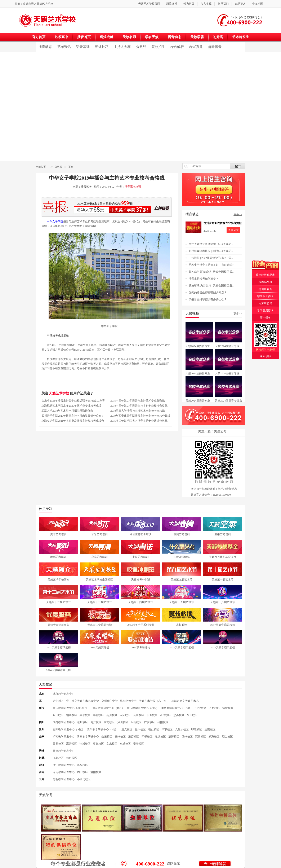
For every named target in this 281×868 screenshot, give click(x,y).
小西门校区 (84, 779)
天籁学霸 (197, 37)
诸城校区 (85, 744)
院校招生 (158, 47)
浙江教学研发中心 (64, 765)
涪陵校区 (228, 708)
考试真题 (196, 47)
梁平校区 (85, 715)
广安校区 (150, 722)
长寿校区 (152, 715)
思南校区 (210, 729)
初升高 (218, 37)
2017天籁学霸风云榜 (223, 625)
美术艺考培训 (58, 534)
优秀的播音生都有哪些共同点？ (208, 292)
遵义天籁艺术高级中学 (85, 701)
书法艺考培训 (140, 557)
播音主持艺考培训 (140, 534)
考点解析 (177, 47)
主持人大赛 (122, 47)
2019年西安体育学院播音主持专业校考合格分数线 (140, 416)
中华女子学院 (55, 221)
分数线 (141, 47)
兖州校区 (120, 737)
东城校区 (125, 744)
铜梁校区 (72, 715)
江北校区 (201, 708)
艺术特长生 (241, 37)
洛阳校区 (96, 772)
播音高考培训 (133, 187)
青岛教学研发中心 (88, 737)
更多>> (238, 214)
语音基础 (83, 47)
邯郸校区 (58, 758)
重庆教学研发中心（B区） (108, 708)
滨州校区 (201, 737)
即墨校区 (147, 737)
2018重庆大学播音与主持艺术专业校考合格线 (138, 411)
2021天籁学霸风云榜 (59, 647)
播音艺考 (86, 187)
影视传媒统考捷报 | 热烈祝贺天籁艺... (211, 251)
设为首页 (189, 4)
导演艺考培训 (99, 557)
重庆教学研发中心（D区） (177, 708)
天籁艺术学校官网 (149, 4)
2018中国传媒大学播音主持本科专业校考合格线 (139, 406)
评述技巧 (102, 47)
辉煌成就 (107, 37)
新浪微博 (172, 4)
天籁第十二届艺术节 (59, 602)
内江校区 (96, 722)
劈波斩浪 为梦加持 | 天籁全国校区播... (211, 286)
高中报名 (265, 318)
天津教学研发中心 (64, 751)
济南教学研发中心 (64, 737)
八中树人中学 (61, 701)
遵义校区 (127, 729)
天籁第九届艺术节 (182, 580)
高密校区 (72, 744)
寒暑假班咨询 (265, 296)
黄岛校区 (98, 744)
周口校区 (82, 772)
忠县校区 (179, 715)
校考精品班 (265, 282)
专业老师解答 (215, 864)
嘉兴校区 (82, 765)
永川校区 (58, 715)
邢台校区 (72, 758)
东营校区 (134, 737)
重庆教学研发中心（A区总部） (71, 708)
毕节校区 (167, 729)
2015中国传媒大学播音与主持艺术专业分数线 (138, 401)
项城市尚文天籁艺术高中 (186, 701)
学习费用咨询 (265, 310)
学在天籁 (152, 37)
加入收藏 (206, 4)
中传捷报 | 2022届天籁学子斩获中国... (211, 258)
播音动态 (174, 37)
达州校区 (82, 722)
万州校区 (214, 708)
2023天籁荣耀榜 (100, 647)
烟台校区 (227, 737)
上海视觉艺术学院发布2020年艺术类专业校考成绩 (71, 406)
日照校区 (58, 744)
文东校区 (112, 744)
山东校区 (107, 737)
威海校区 (214, 737)
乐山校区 (136, 722)
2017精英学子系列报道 (140, 625)
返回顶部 (265, 356)
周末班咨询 (265, 303)
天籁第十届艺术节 (223, 580)
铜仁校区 (154, 729)
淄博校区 (174, 737)
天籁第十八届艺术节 (223, 602)
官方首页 (39, 37)
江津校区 (165, 715)
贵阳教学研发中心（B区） (103, 729)
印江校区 (197, 729)
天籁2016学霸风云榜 (100, 625)
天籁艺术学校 (45, 4)
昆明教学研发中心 (64, 779)
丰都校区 (98, 715)
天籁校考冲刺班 (141, 580)
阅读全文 (233, 230)
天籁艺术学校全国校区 (99, 580)
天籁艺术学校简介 (58, 580)
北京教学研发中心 (64, 694)
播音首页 (84, 37)
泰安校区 (139, 744)
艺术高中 (61, 37)
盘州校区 (140, 729)
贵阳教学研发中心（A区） (69, 729)
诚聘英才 (240, 4)
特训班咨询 (265, 289)
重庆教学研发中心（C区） (143, 708)
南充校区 (109, 722)
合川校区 (139, 715)
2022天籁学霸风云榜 (182, 647)
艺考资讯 (64, 47)
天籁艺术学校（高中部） (154, 701)
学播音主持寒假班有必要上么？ (208, 299)
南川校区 (112, 715)
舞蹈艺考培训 (58, 557)
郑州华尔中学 (110, 701)
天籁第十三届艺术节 (100, 602)
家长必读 (182, 625)
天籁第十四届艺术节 (141, 602)
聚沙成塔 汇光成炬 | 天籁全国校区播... (211, 272)
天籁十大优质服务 (58, 625)
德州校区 (187, 737)
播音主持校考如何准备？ (204, 279)
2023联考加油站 (141, 647)
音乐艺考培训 (99, 534)
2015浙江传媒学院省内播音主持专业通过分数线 (139, 421)
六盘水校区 (182, 729)
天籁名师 (129, 37)
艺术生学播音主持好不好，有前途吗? (211, 265)
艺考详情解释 (182, 557)
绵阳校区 (163, 722)
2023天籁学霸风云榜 (223, 647)
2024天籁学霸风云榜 (59, 670)
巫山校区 (192, 715)
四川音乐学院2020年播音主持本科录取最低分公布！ (73, 416)
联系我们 (223, 4)
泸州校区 (123, 722)
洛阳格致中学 (128, 701)
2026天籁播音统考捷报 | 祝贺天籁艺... (211, 244)
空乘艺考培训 (223, 534)
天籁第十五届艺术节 (182, 602)
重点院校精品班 (265, 275)
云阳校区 (125, 715)
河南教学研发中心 (64, 772)
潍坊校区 (160, 737)
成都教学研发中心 (64, 722)
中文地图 (258, 4)
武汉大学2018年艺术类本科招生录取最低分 (67, 411)
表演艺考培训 (182, 534)
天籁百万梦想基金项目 (223, 557)
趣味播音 (215, 47)
